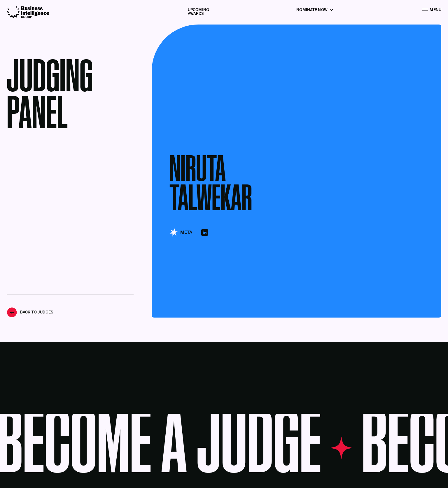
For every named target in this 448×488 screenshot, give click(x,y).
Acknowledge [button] (346, 473)
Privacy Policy (374, 461)
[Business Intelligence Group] (28, 12)
